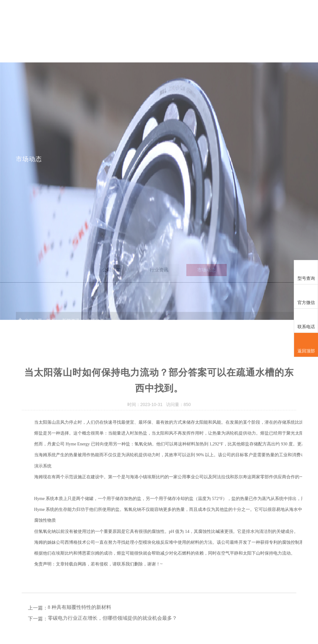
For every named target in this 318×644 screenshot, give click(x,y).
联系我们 (285, 15)
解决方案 (179, 15)
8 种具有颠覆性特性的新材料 (79, 632)
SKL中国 (144, 15)
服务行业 (215, 15)
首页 (109, 15)
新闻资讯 (250, 15)
